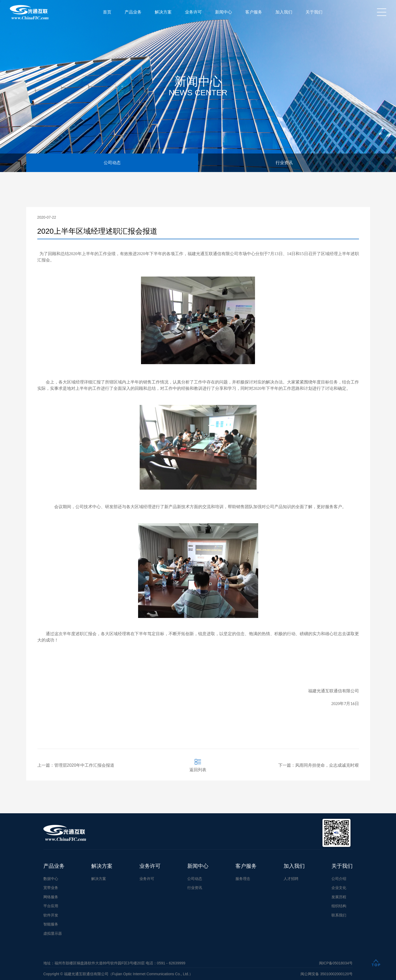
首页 (107, 12)
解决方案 (163, 12)
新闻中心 (224, 12)
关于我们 (314, 12)
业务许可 (193, 12)
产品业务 (133, 12)
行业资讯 (284, 163)
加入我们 (284, 12)
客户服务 (254, 12)
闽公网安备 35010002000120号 (327, 974)
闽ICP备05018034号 (336, 963)
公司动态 (112, 163)
